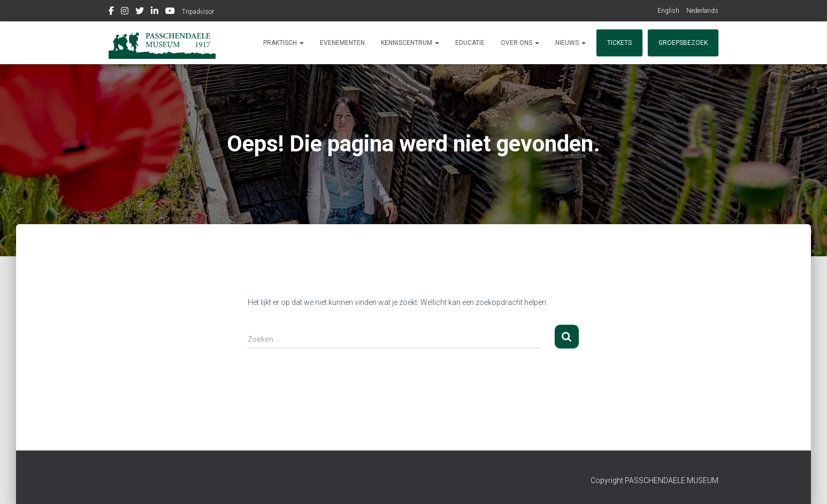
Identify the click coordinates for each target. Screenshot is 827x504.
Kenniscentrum (410, 43)
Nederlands (702, 11)
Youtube (170, 12)
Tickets (619, 43)
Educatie (470, 43)
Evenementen (342, 43)
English (668, 11)
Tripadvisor (198, 12)
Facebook (111, 12)
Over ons (520, 43)
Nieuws (571, 43)
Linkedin (155, 12)
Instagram (125, 12)
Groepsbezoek (683, 43)
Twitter (140, 12)
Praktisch (284, 43)
